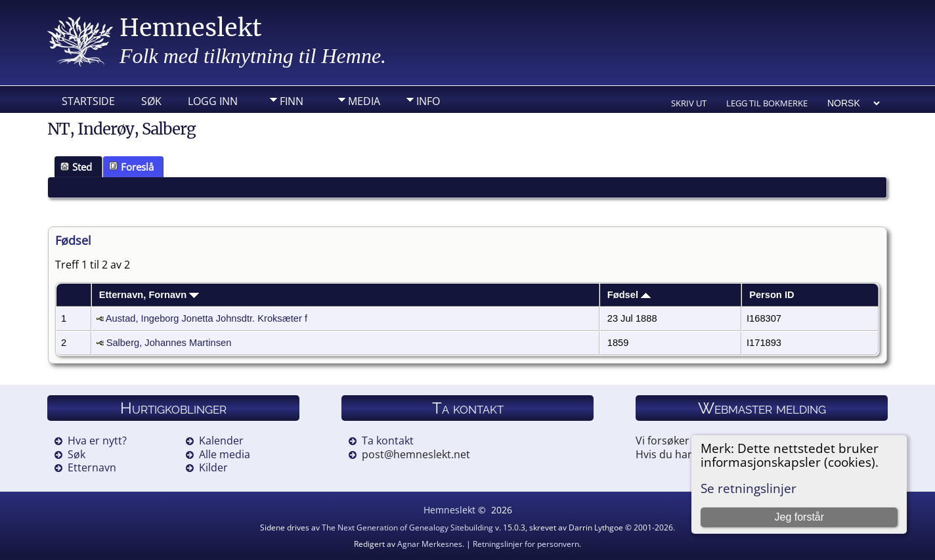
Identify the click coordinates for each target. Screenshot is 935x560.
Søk (151, 101)
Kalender (221, 441)
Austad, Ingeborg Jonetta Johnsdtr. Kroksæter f (207, 318)
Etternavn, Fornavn (149, 295)
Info (428, 101)
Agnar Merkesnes (430, 544)
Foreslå (131, 167)
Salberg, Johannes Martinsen (169, 343)
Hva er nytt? (97, 441)
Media (364, 101)
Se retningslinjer (749, 488)
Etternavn (92, 467)
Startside (88, 101)
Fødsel (629, 295)
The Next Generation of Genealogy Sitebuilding (407, 528)
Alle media (225, 454)
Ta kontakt (388, 441)
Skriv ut (689, 103)
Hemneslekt (191, 28)
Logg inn (213, 101)
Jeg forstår (799, 517)
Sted (76, 167)
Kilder (213, 467)
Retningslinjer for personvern (526, 544)
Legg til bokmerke (767, 103)
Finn (292, 101)
